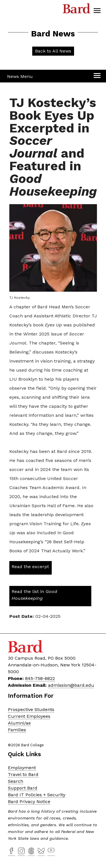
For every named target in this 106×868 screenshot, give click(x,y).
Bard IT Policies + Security (37, 795)
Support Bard (23, 788)
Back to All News (53, 51)
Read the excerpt (30, 567)
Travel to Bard (23, 774)
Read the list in (34, 595)
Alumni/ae (19, 723)
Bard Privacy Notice (29, 802)
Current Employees (29, 716)
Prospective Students (31, 709)
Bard (77, 10)
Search (16, 781)
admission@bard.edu (71, 685)
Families (17, 730)
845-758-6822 (40, 678)
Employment (22, 768)
